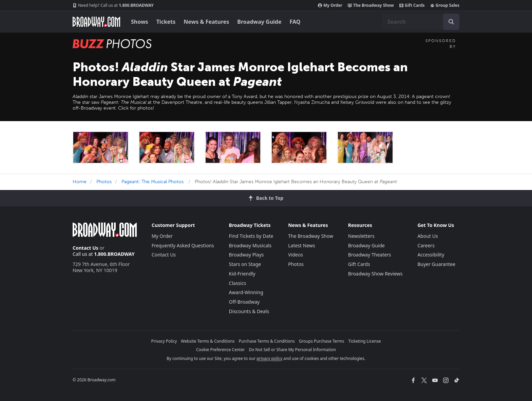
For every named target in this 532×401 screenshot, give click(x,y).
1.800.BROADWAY (113, 5)
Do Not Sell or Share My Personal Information (292, 350)
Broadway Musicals (250, 245)
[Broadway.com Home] (96, 22)
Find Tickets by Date (251, 236)
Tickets (166, 22)
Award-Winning (246, 292)
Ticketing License (365, 341)
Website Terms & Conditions (208, 341)
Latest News (302, 245)
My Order (330, 5)
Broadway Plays (246, 255)
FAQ (295, 22)
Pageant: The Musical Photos (153, 182)
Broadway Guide (259, 22)
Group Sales (445, 5)
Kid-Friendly (242, 274)
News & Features (206, 22)
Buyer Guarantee (436, 264)
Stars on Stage (245, 264)
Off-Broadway (244, 302)
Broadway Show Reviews (375, 274)
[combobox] (421, 22)
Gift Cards (412, 5)
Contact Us (85, 248)
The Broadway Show (371, 5)
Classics (238, 283)
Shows (140, 22)
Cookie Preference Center (221, 350)
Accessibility (431, 255)
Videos (296, 255)
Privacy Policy (164, 341)
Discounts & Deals (249, 311)
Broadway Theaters (370, 255)
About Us (427, 236)
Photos (104, 182)
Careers (426, 245)
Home (80, 182)
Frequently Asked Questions (183, 245)
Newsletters (361, 236)
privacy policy (269, 358)
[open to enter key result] (451, 22)
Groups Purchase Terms (322, 341)
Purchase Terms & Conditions (267, 341)
